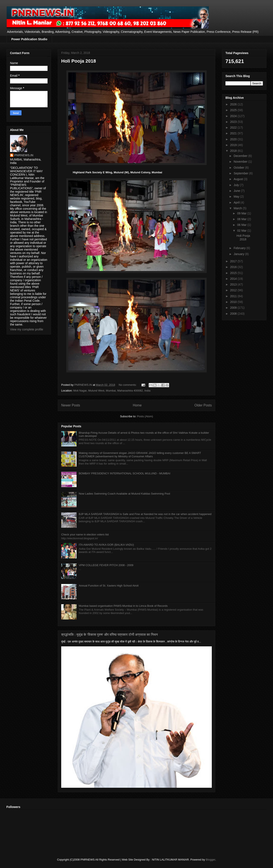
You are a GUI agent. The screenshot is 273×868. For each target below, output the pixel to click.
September (241, 173)
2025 (234, 110)
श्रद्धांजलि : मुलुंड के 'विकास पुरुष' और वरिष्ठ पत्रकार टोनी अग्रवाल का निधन (110, 635)
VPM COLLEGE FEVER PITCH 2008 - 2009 (106, 565)
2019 (234, 145)
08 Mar (242, 219)
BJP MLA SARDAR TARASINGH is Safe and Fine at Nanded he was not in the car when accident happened (145, 514)
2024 (234, 116)
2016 (234, 267)
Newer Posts (71, 405)
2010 (234, 302)
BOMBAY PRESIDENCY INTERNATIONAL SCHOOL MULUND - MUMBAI (124, 473)
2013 (234, 284)
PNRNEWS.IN (24, 155)
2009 (234, 308)
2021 (234, 133)
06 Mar (242, 225)
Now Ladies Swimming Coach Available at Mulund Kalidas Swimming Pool (124, 494)
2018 (234, 151)
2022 (234, 128)
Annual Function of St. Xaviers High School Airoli (109, 586)
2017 (234, 261)
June (237, 191)
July (237, 185)
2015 (234, 273)
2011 (234, 296)
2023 (234, 122)
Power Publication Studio (29, 39)
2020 (234, 139)
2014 (234, 279)
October (239, 168)
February (240, 248)
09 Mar (242, 213)
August (239, 179)
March (238, 208)
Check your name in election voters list (85, 534)
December (241, 156)
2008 (234, 314)
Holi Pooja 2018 (79, 61)
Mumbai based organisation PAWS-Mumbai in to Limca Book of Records (123, 606)
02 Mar (242, 231)
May (237, 197)
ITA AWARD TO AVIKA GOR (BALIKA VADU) (106, 545)
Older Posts (203, 405)
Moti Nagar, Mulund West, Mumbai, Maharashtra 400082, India (112, 391)
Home (137, 405)
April (237, 202)
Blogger (211, 860)
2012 (234, 290)
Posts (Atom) (145, 416)
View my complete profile (27, 329)
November (241, 162)
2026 (234, 104)
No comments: (128, 385)
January (239, 254)
